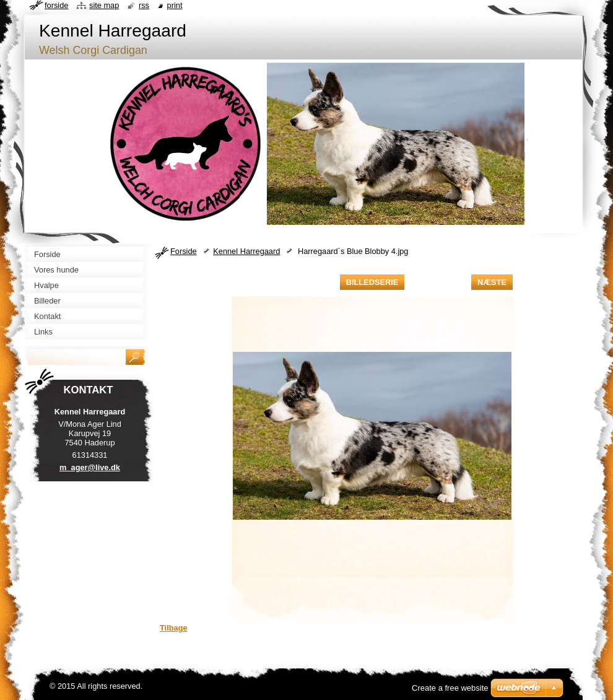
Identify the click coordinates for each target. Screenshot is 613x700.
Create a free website (450, 688)
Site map (104, 5)
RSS (144, 5)
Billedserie (372, 282)
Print (175, 5)
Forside (184, 251)
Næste (492, 282)
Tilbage (174, 628)
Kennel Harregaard (246, 251)
